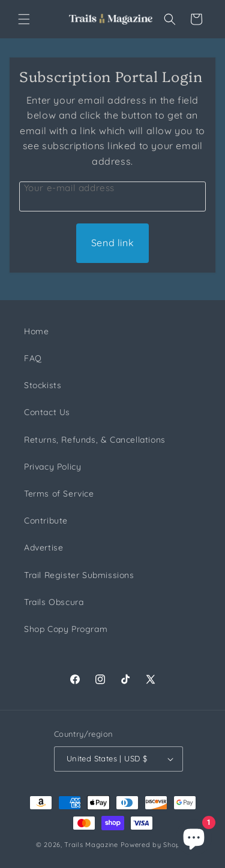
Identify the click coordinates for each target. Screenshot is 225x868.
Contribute (46, 521)
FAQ (33, 358)
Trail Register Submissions (79, 575)
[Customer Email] (112, 197)
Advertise (43, 548)
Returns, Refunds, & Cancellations (95, 440)
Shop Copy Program (66, 629)
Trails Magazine (91, 845)
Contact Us (47, 412)
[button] (24, 19)
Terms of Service (59, 494)
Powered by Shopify (155, 845)
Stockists (43, 385)
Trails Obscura (54, 602)
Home (36, 331)
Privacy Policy (52, 467)
